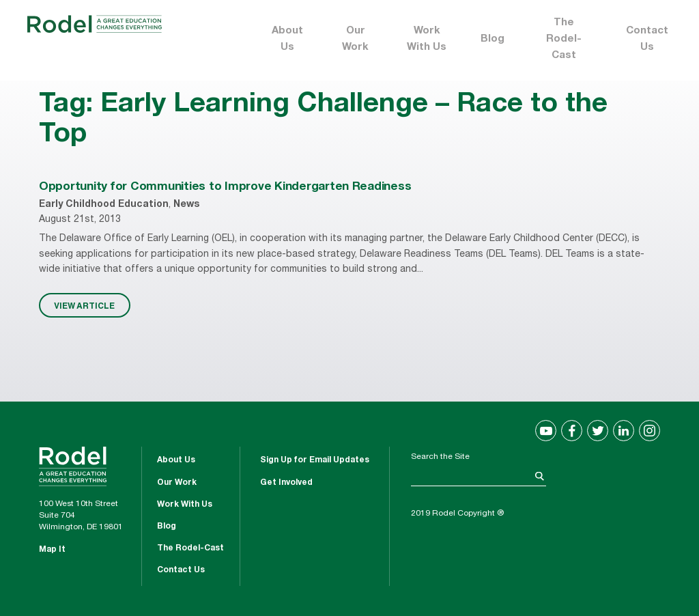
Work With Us (427, 39)
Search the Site (440, 457)
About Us (287, 39)
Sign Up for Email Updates (315, 460)
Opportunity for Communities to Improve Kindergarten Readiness (225, 187)
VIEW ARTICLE (84, 305)
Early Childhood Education (104, 205)
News (186, 205)
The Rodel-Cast (564, 39)
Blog (493, 39)
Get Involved (286, 483)
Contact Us (647, 39)
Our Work (355, 39)
